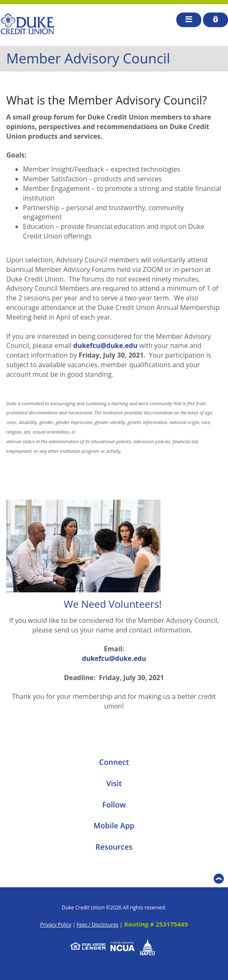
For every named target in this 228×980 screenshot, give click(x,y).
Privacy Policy (56, 925)
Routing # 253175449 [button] (156, 924)
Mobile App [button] (114, 825)
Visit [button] (114, 783)
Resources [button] (114, 847)
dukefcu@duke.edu (105, 345)
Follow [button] (114, 805)
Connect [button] (114, 762)
